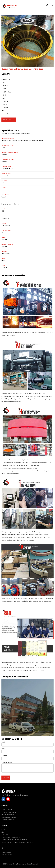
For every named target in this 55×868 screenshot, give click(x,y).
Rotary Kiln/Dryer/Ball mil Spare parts (14, 840)
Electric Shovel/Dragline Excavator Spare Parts (17, 842)
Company (5, 806)
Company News (7, 852)
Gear (3, 830)
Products (5, 826)
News (3, 848)
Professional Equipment (9, 817)
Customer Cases (7, 855)
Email (3, 742)
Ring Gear (5, 835)
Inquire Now (9, 120)
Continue (6, 778)
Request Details (7, 762)
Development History (9, 812)
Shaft (3, 832)
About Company (7, 810)
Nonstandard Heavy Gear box (11, 837)
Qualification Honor (8, 815)
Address (4, 756)
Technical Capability (8, 820)
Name (3, 749)
